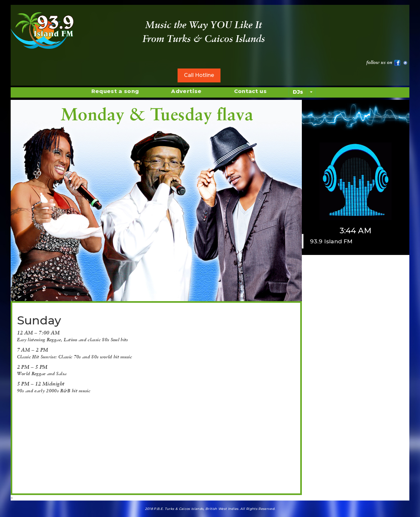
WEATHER (362, 29)
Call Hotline (199, 75)
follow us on (383, 62)
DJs (298, 92)
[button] (32, 401)
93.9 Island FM (331, 241)
